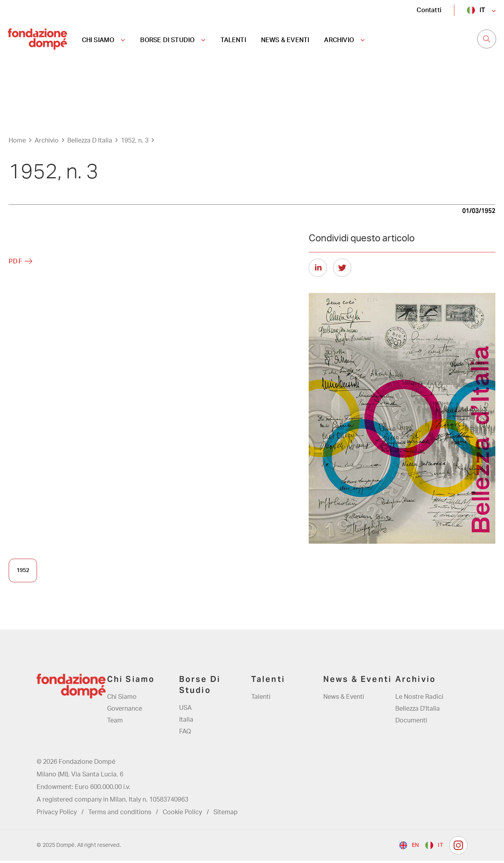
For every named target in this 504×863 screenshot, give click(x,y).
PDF (16, 264)
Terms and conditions (120, 815)
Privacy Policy (57, 815)
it (482, 10)
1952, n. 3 (135, 143)
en (415, 848)
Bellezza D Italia (90, 143)
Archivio (47, 143)
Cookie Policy (182, 815)
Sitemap (226, 815)
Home (17, 143)
